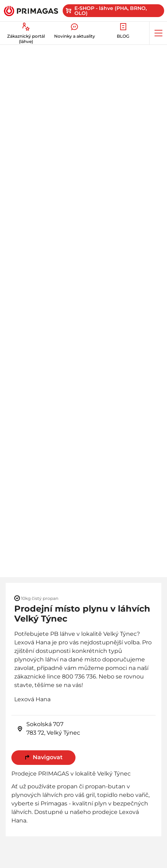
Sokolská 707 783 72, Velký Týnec (49, 728)
